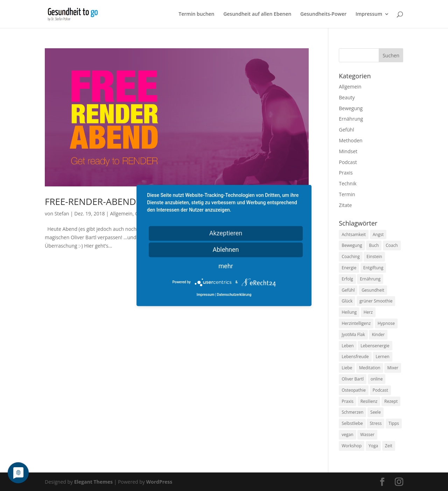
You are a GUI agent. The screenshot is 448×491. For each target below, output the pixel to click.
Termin (347, 194)
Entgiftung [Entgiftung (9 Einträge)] (373, 268)
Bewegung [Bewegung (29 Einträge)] (352, 245)
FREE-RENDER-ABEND (90, 201)
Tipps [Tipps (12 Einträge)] (394, 423)
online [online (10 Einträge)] (377, 379)
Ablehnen (226, 250)
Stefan (62, 214)
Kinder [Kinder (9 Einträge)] (378, 335)
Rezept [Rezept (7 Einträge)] (391, 401)
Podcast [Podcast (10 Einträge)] (380, 390)
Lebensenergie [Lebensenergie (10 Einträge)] (375, 346)
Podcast (348, 162)
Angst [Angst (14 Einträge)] (378, 234)
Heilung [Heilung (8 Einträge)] (349, 312)
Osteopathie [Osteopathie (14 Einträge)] (354, 390)
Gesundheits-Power (323, 14)
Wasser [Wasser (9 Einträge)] (367, 435)
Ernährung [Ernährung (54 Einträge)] (370, 279)
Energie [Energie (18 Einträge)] (349, 268)
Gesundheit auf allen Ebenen (257, 14)
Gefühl (346, 130)
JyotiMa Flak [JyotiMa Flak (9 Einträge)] (353, 335)
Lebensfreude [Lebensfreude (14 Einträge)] (355, 357)
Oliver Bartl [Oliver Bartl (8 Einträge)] (353, 379)
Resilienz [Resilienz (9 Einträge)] (369, 401)
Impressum (369, 14)
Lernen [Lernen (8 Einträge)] (382, 357)
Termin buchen (196, 14)
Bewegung (351, 108)
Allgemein (121, 214)
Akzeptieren (226, 233)
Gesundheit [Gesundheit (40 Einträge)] (373, 290)
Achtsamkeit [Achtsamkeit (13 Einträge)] (354, 234)
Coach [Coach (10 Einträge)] (392, 245)
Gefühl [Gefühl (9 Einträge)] (348, 290)
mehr (226, 266)
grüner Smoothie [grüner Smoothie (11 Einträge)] (376, 301)
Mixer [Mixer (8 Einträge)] (393, 368)
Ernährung (351, 119)
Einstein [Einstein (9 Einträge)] (374, 257)
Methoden (351, 140)
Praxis (346, 173)
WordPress (159, 482)
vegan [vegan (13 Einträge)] (347, 435)
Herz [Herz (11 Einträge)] (368, 312)
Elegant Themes (93, 482)
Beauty (347, 97)
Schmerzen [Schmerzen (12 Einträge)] (352, 412)
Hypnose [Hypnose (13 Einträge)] (386, 323)
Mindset (348, 151)
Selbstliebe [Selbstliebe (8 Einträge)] (352, 423)
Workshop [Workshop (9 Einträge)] (352, 446)
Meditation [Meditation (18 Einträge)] (370, 368)
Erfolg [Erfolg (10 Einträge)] (347, 279)
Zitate (345, 205)
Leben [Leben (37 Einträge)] (348, 346)
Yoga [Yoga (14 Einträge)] (373, 446)
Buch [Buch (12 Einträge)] (374, 245)
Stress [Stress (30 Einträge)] (376, 423)
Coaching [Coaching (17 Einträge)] (351, 257)
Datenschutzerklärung (234, 295)
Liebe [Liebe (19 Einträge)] (347, 368)
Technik (348, 183)
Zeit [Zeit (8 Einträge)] (389, 446)
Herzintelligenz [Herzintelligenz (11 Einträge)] (356, 323)
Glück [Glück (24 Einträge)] (347, 301)
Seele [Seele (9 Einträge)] (376, 412)
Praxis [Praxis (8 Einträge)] (348, 401)
